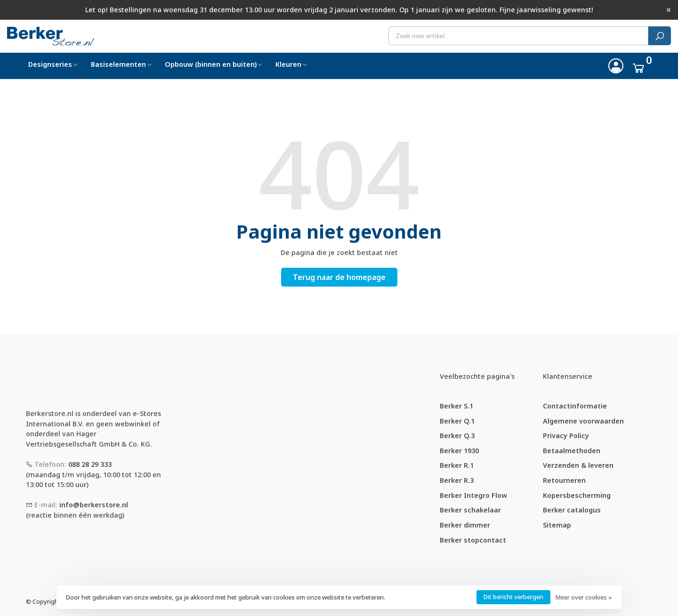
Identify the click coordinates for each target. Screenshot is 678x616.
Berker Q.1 (457, 421)
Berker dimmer (465, 525)
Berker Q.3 (457, 436)
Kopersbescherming (577, 495)
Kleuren (288, 64)
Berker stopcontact (473, 540)
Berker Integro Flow (473, 495)
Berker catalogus (572, 510)
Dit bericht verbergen (513, 597)
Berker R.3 (457, 480)
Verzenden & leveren (578, 465)
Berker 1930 (459, 451)
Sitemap (557, 525)
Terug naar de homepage (339, 277)
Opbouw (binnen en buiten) (211, 64)
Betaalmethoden (572, 451)
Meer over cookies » (584, 597)
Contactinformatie (575, 406)
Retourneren (564, 480)
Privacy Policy (566, 436)
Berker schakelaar (470, 510)
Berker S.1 (456, 406)
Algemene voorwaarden (583, 421)
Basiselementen (118, 64)
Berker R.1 (457, 465)
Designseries (50, 64)
